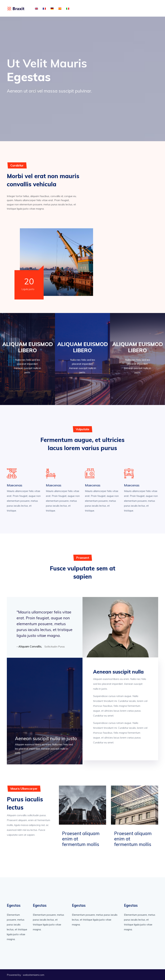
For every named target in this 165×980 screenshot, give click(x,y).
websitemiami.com (34, 975)
